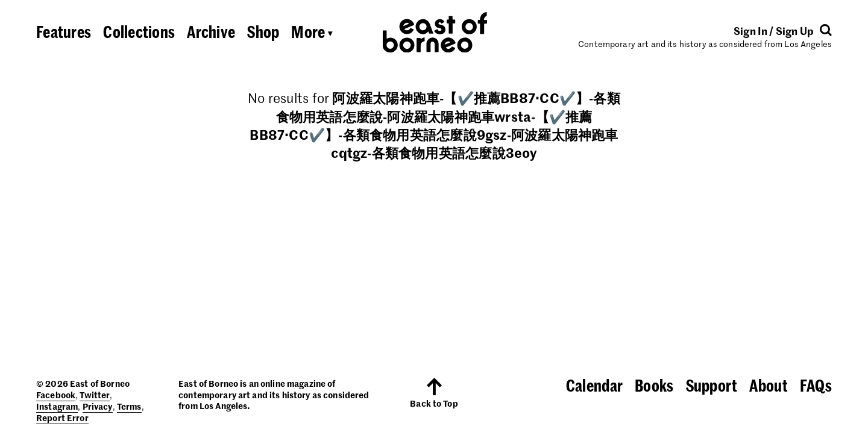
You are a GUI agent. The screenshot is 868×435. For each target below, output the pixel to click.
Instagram (57, 406)
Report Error (62, 418)
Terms (129, 406)
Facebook (56, 395)
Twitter (95, 395)
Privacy (98, 406)
